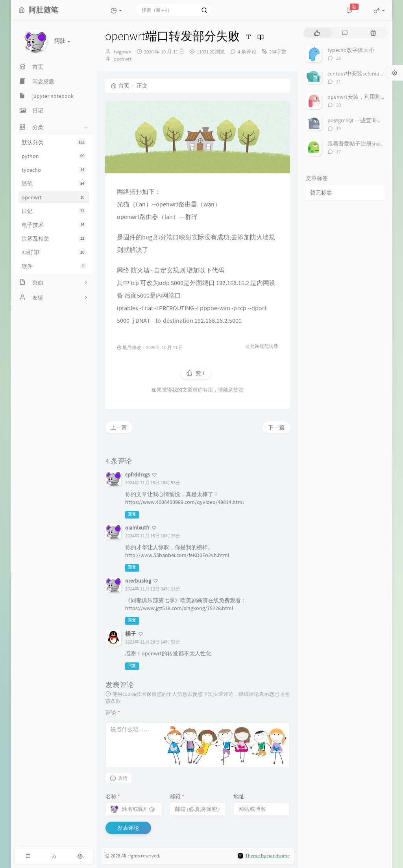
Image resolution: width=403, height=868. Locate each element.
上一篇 (119, 427)
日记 (54, 211)
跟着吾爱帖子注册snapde (358, 143)
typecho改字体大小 (351, 50)
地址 (239, 796)
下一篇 (276, 427)
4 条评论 (247, 52)
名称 (113, 796)
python (54, 156)
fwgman (123, 52)
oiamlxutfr (137, 528)
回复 (132, 514)
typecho (54, 170)
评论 (113, 713)
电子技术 (54, 225)
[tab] (317, 33)
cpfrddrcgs (138, 474)
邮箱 (177, 796)
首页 (120, 86)
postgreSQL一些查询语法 (358, 120)
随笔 (54, 184)
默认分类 (54, 142)
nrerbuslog (138, 581)
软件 (54, 266)
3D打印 (54, 252)
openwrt (54, 197)
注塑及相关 (54, 239)
